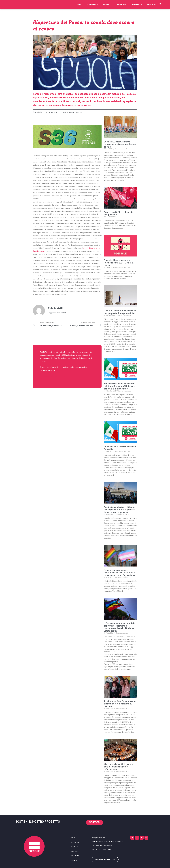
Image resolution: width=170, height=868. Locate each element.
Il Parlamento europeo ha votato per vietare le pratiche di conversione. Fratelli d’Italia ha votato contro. (120, 627)
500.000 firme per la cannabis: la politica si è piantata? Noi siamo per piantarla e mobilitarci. (120, 386)
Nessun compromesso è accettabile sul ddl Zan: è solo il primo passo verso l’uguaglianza (120, 573)
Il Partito (92, 4)
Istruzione (72, 112)
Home (79, 4)
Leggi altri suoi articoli (57, 313)
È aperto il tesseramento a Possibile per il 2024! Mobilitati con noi (119, 263)
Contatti (151, 4)
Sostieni (121, 4)
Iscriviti (107, 4)
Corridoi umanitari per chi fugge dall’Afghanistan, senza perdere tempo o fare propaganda (119, 510)
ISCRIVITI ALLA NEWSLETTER (55, 377)
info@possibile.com (99, 838)
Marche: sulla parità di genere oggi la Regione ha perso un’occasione (118, 767)
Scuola (65, 112)
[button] (160, 4)
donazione (50, 355)
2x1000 (64, 355)
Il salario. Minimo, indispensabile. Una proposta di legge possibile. (120, 312)
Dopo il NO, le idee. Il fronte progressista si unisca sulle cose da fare (120, 144)
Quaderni (137, 4)
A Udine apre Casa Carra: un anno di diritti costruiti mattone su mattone (120, 704)
